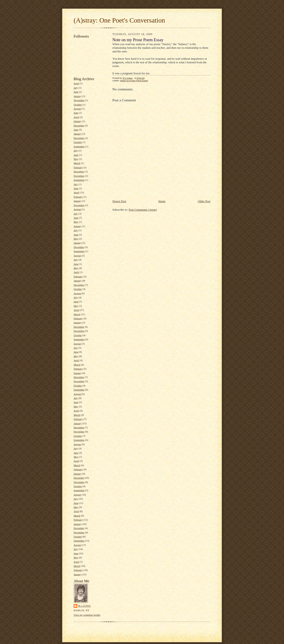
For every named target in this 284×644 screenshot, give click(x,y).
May (76, 159)
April (76, 83)
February (78, 167)
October (78, 105)
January (78, 96)
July (76, 88)
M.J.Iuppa (84, 606)
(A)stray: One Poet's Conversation (119, 20)
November (79, 100)
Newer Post (119, 201)
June (76, 92)
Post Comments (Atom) (143, 210)
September (79, 146)
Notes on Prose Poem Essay (134, 80)
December (79, 125)
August (77, 109)
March (77, 163)
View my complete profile (87, 615)
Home (162, 201)
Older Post (204, 201)
